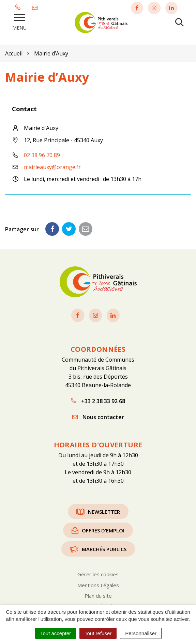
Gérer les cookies (98, 573)
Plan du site (98, 595)
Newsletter (98, 511)
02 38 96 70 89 (42, 154)
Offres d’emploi (98, 529)
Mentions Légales (98, 584)
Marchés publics (98, 548)
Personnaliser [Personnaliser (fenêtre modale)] (141, 633)
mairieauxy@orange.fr (52, 166)
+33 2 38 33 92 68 (98, 400)
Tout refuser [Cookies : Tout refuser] (98, 633)
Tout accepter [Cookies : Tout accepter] (56, 633)
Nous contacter (98, 416)
